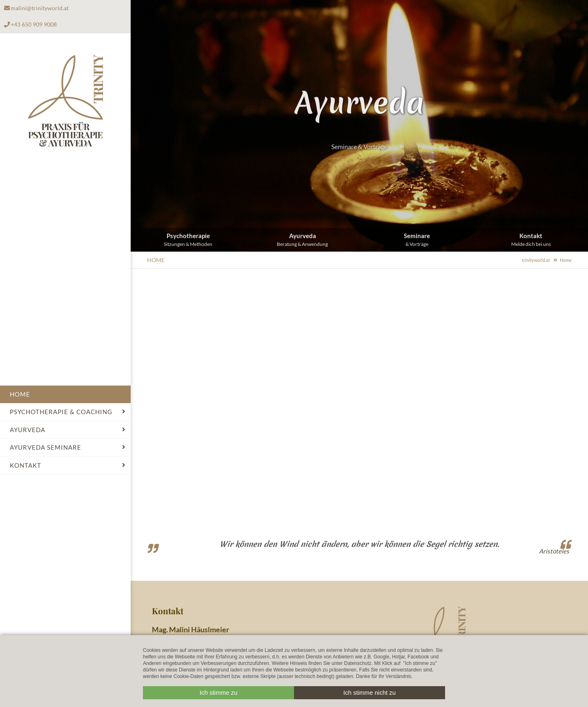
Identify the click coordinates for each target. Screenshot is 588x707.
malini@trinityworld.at (40, 8)
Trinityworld (66, 101)
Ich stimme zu (219, 693)
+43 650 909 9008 (34, 24)
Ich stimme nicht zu (370, 693)
